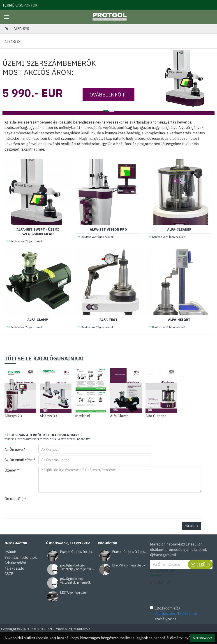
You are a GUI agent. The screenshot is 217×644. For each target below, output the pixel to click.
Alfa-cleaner (179, 229)
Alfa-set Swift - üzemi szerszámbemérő (38, 232)
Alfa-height (179, 320)
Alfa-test (108, 320)
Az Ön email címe (19, 460)
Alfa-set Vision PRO (108, 229)
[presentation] (70, 502)
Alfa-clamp (38, 320)
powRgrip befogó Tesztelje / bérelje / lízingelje (78, 567)
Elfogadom (204, 638)
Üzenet (10, 470)
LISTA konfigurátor (74, 593)
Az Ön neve (14, 449)
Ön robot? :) (14, 499)
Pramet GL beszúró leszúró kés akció (78, 552)
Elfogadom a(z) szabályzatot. (174, 614)
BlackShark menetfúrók (129, 565)
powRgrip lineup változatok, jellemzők (75, 581)
